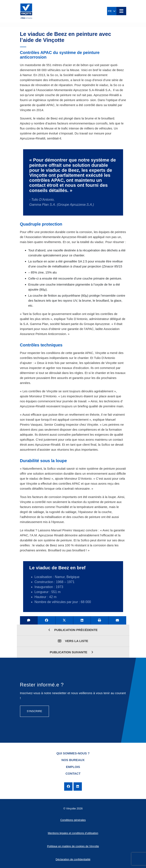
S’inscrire (35, 711)
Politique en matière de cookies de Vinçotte (73, 846)
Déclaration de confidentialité (73, 859)
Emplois (73, 767)
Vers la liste (73, 641)
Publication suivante (71, 652)
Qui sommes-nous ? (73, 753)
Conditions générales (73, 820)
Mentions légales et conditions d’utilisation (73, 833)
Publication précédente (73, 630)
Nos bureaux (73, 760)
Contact (73, 773)
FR (112, 11)
